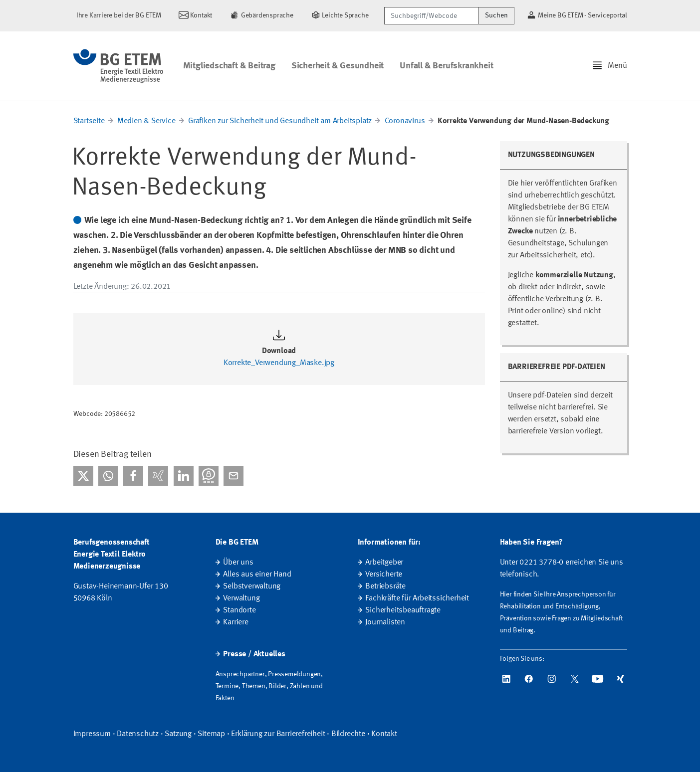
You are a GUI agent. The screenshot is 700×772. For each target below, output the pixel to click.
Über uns (238, 563)
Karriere (235, 622)
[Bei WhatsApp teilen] (108, 476)
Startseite (89, 121)
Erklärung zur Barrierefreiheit (278, 734)
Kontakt (384, 734)
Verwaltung (241, 598)
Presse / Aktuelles (254, 654)
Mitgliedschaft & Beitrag (229, 66)
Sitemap (211, 734)
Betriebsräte (385, 586)
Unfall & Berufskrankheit (446, 66)
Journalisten (385, 622)
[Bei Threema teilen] (209, 476)
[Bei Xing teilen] (158, 476)
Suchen (496, 15)
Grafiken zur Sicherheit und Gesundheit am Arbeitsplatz (280, 121)
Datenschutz (138, 734)
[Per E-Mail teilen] (233, 476)
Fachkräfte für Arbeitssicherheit (417, 598)
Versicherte (384, 575)
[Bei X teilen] (83, 476)
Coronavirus (405, 121)
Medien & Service (146, 121)
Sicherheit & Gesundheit (338, 66)
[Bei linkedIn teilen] (184, 476)
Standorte (239, 610)
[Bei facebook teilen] (133, 476)
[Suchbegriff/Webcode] (432, 16)
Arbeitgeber (384, 563)
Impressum (92, 734)
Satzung (178, 734)
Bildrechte (348, 734)
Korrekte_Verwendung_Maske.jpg (279, 363)
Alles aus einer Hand (257, 575)
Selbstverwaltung (252, 586)
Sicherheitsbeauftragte (403, 610)
